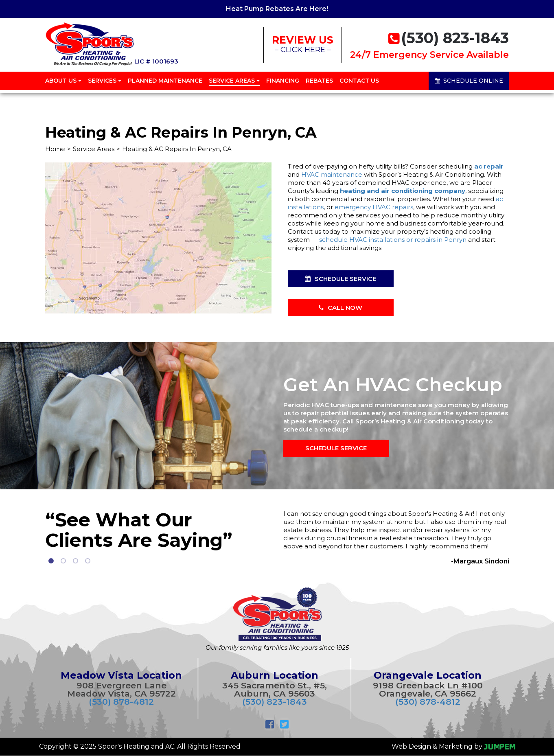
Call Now (341, 308)
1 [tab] (51, 561)
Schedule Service (341, 279)
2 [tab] (64, 561)
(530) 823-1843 (275, 702)
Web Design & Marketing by (453, 746)
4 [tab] (88, 561)
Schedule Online (469, 85)
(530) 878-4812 (121, 702)
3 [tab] (76, 561)
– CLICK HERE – (303, 46)
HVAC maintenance (332, 174)
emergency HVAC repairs (374, 207)
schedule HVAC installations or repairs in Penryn (393, 240)
